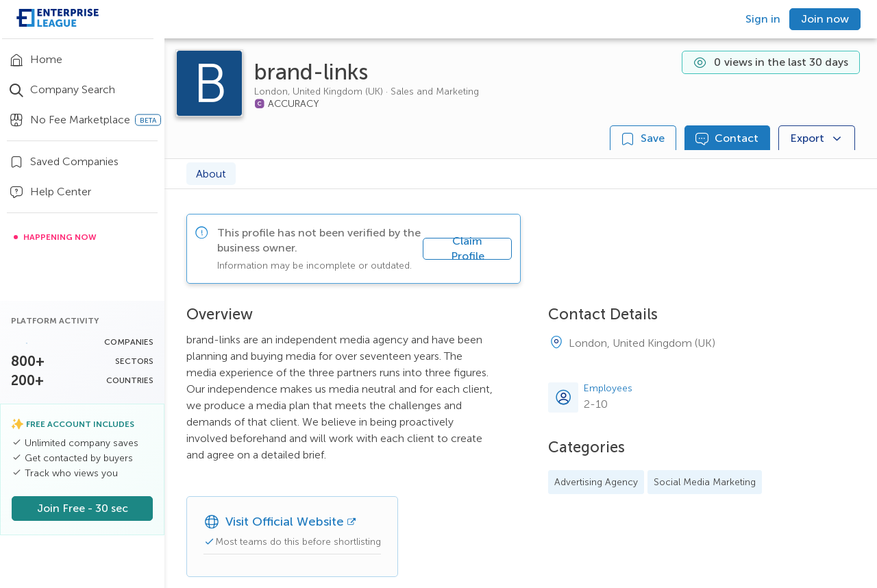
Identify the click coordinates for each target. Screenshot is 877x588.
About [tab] (211, 174)
